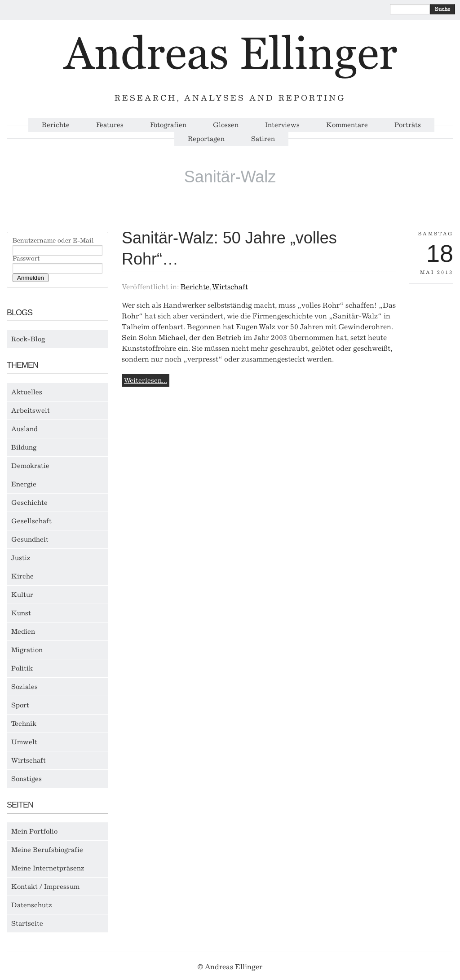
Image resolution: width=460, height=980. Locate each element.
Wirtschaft (29, 760)
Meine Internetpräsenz (48, 868)
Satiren (263, 139)
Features (110, 125)
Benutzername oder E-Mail (53, 241)
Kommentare (347, 125)
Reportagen (206, 139)
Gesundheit (30, 539)
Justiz (21, 558)
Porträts (408, 125)
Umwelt (24, 742)
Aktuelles (27, 392)
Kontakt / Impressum (45, 887)
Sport (20, 705)
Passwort (26, 259)
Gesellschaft (31, 521)
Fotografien (168, 125)
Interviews (282, 125)
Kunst (21, 613)
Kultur (22, 595)
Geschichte (29, 503)
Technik (24, 724)
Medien (23, 631)
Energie (24, 484)
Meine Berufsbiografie (47, 850)
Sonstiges (27, 779)
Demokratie (30, 466)
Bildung (24, 447)
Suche (442, 9)
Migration (27, 650)
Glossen (226, 125)
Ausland (24, 429)
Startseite (27, 923)
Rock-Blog (28, 339)
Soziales (24, 687)
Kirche (22, 576)
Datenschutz (32, 905)
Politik (22, 668)
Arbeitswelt (31, 411)
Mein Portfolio (34, 831)
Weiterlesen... (146, 380)
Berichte (56, 125)
